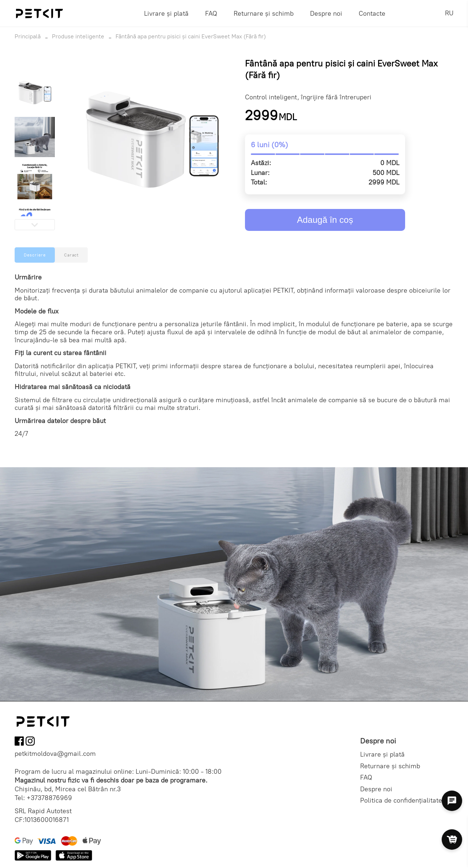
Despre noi (326, 14)
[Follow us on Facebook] (19, 742)
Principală (28, 36)
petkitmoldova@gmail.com (55, 754)
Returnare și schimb (264, 14)
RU (449, 13)
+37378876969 (49, 798)
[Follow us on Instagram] (30, 742)
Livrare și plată (166, 14)
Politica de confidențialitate (401, 801)
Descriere (35, 255)
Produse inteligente (78, 36)
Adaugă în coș (325, 220)
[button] (35, 92)
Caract (71, 255)
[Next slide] (35, 225)
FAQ (211, 14)
